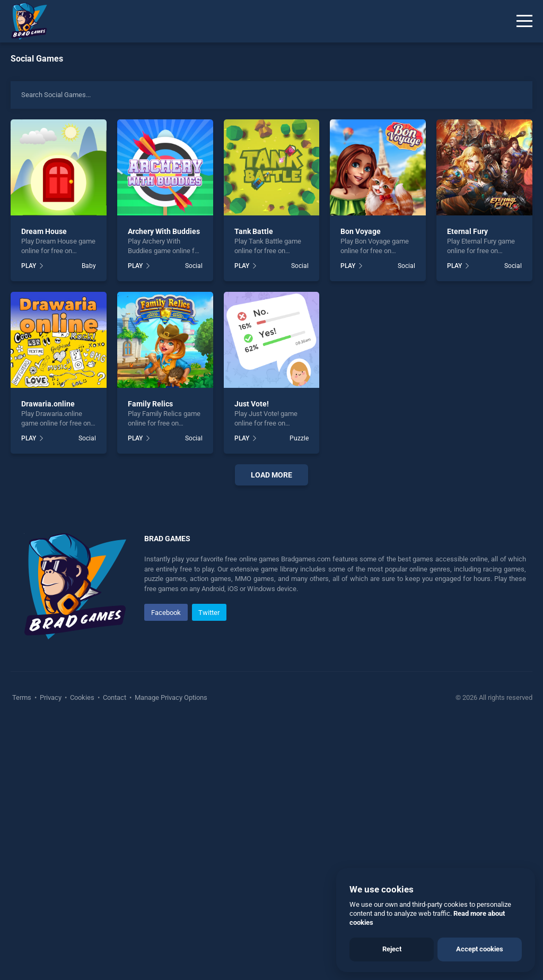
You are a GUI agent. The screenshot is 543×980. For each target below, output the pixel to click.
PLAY (29, 266)
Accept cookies (480, 949)
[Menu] (524, 21)
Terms (23, 953)
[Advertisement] (271, 624)
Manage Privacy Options (170, 953)
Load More (271, 475)
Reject (392, 949)
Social (194, 266)
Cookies (82, 953)
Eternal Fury (467, 231)
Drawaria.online (48, 404)
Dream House (44, 231)
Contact (115, 953)
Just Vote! (252, 404)
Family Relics (150, 404)
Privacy (51, 953)
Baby (89, 266)
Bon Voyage (361, 231)
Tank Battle (254, 231)
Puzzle (299, 438)
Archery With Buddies (164, 231)
